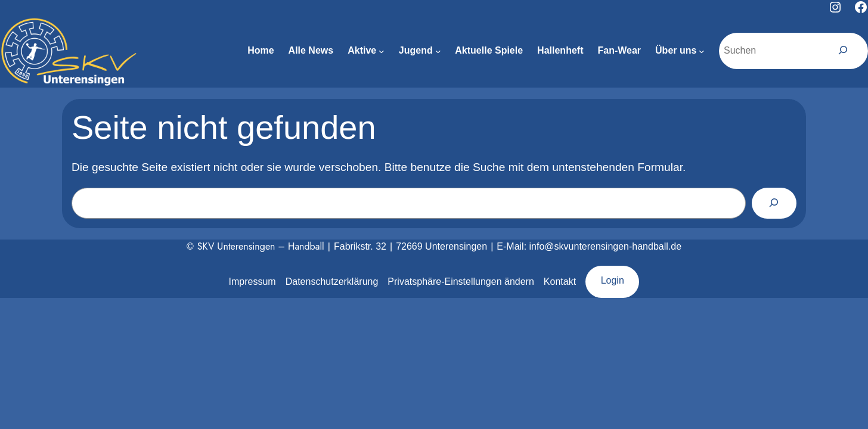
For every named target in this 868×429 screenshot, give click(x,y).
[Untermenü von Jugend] (438, 51)
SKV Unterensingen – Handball (261, 246)
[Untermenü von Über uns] (702, 51)
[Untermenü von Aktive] (382, 51)
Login (613, 280)
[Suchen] (843, 51)
